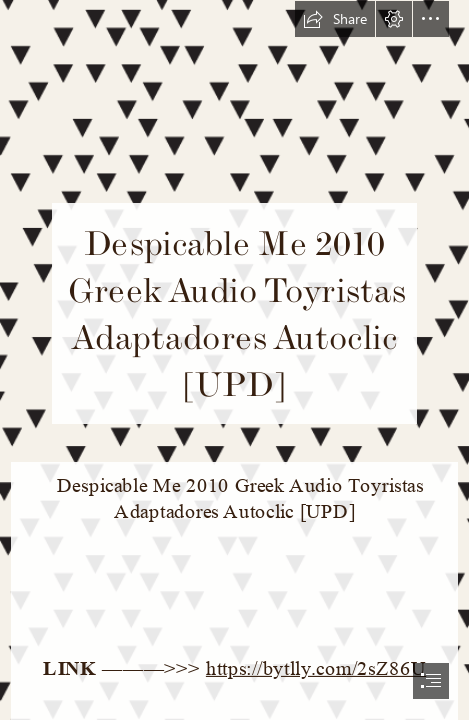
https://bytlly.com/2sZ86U (316, 668)
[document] (234, 360)
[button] (335, 19)
